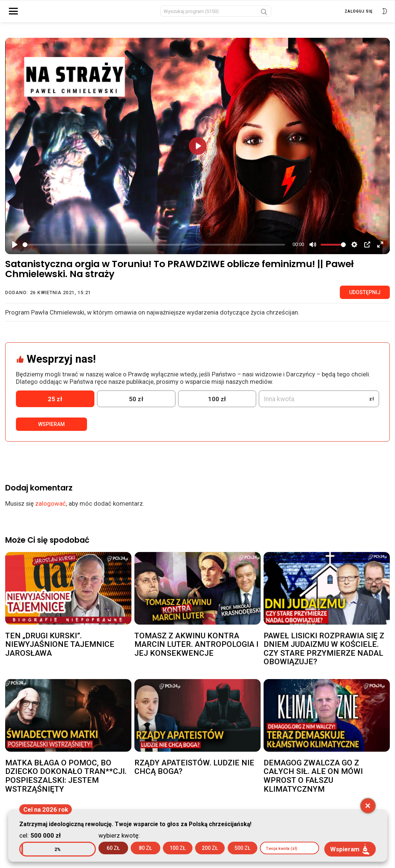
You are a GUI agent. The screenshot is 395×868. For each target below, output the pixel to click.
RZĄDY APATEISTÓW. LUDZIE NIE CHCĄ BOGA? (194, 771)
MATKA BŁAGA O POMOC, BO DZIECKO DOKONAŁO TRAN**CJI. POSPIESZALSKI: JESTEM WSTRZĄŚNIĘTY (66, 780)
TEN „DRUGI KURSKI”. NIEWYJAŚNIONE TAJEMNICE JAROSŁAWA (60, 648)
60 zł (113, 848)
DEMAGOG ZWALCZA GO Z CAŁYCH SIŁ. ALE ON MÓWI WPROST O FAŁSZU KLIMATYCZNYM (313, 780)
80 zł (145, 848)
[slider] (154, 249)
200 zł (210, 848)
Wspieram (51, 429)
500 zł (242, 848)
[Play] (15, 249)
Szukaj (264, 15)
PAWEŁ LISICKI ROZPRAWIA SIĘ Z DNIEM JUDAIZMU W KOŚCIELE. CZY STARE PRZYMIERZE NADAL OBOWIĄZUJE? (324, 653)
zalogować (51, 508)
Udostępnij (365, 296)
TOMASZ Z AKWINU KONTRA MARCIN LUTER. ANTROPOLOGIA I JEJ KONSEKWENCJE (196, 648)
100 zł (178, 848)
